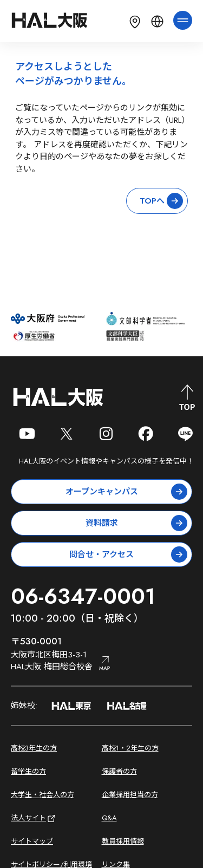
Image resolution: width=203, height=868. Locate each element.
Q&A (109, 818)
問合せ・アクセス (128, 554)
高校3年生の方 (34, 748)
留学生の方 (28, 771)
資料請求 (137, 523)
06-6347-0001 (83, 596)
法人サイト (34, 818)
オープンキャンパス (127, 492)
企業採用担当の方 (130, 795)
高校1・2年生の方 (130, 748)
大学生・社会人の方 (42, 795)
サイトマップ (32, 841)
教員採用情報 (123, 841)
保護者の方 (119, 771)
